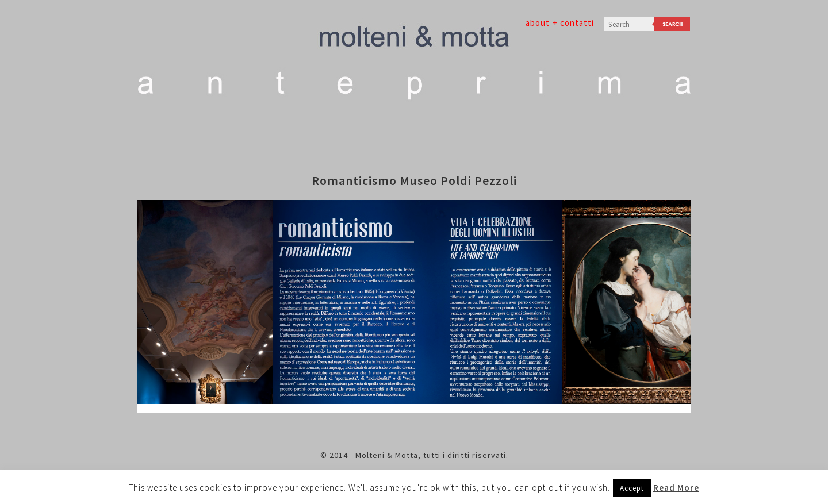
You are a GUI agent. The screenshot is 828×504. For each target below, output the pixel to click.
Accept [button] (632, 488)
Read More (676, 488)
